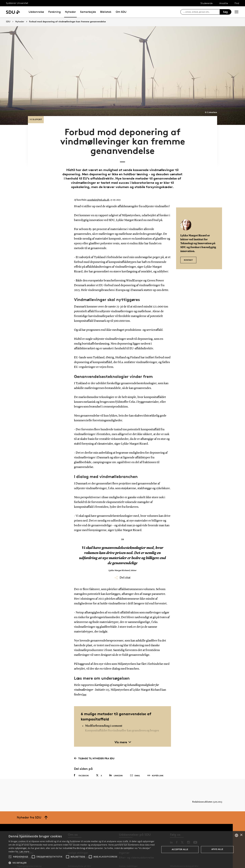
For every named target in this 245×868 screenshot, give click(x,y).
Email (135, 768)
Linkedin (116, 768)
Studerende (206, 3)
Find (237, 3)
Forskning (55, 12)
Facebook (81, 768)
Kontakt (188, 251)
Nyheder (70, 12)
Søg (225, 12)
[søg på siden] (201, 12)
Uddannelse (36, 12)
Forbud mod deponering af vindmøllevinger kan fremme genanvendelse (67, 22)
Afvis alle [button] (217, 849)
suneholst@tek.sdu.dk (97, 193)
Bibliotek (106, 12)
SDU (8, 22)
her (85, 687)
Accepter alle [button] (180, 849)
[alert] (122, 850)
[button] (10, 857)
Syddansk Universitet (17, 3)
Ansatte (224, 3)
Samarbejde (88, 12)
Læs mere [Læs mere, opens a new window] (24, 852)
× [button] (241, 835)
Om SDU (121, 12)
